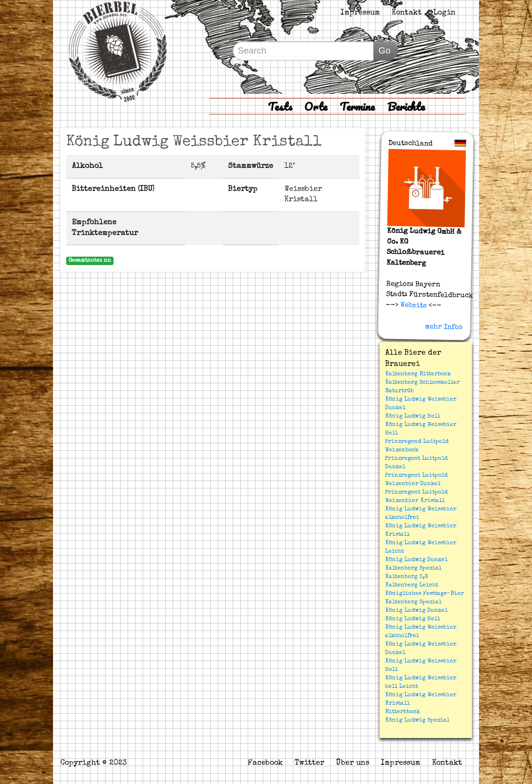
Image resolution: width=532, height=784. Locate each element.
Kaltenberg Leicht (412, 586)
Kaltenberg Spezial (413, 569)
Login (445, 13)
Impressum (360, 13)
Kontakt (407, 13)
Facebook (265, 763)
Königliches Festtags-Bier (425, 594)
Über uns (353, 763)
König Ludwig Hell (413, 417)
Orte (316, 106)
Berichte (406, 106)
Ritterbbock (403, 712)
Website (413, 305)
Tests (280, 106)
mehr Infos (444, 327)
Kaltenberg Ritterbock (418, 374)
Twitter (309, 763)
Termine (357, 106)
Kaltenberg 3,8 (407, 577)
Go (385, 50)
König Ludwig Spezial (417, 721)
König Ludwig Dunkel (416, 560)
